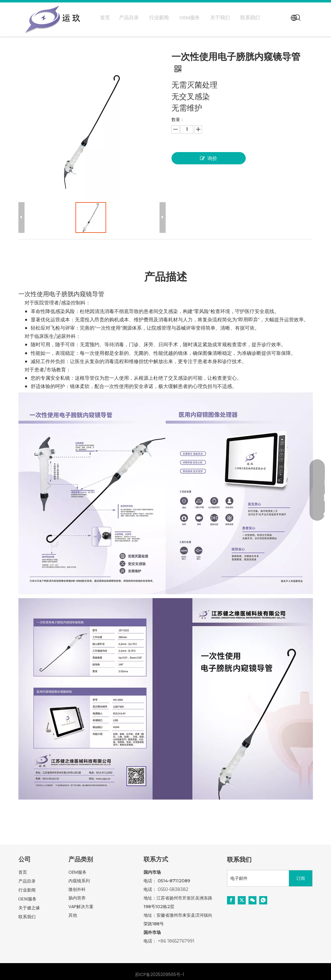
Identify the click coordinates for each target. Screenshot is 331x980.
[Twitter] (242, 900)
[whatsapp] (263, 900)
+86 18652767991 (176, 941)
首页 (23, 872)
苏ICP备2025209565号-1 (160, 974)
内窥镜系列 (79, 881)
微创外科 (77, 889)
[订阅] (301, 878)
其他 (73, 915)
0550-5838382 (173, 889)
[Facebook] (231, 900)
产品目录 (27, 881)
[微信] (252, 900)
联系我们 (27, 917)
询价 (209, 158)
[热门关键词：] (298, 18)
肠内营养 (77, 898)
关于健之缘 (29, 908)
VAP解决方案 (81, 907)
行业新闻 (27, 890)
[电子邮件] (257, 878)
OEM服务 (27, 899)
